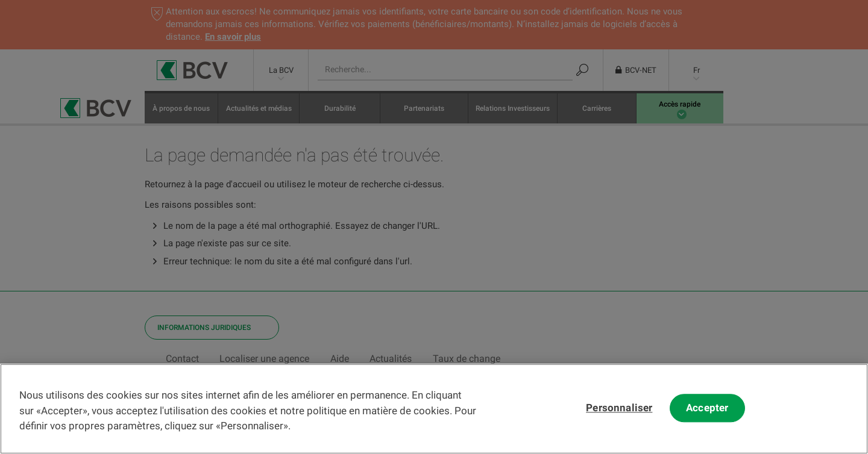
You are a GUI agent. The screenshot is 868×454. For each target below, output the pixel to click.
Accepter (707, 418)
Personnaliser (619, 418)
